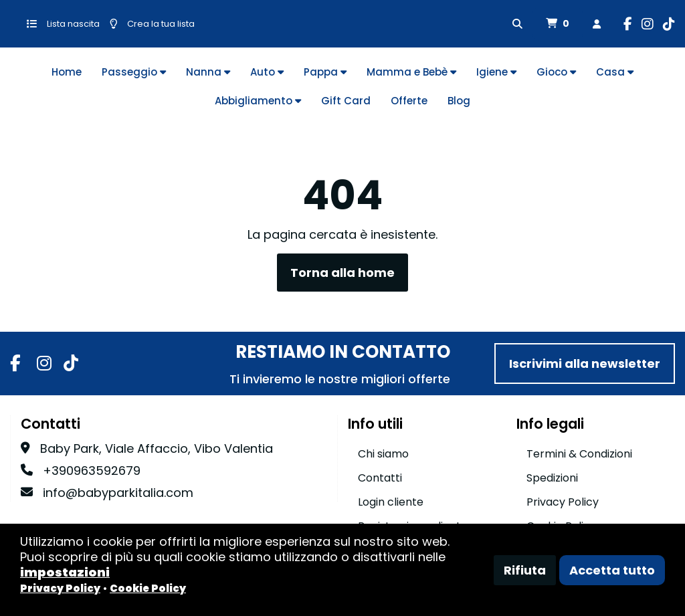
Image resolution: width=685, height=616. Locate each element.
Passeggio (134, 72)
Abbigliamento (258, 101)
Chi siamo (383, 454)
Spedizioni (552, 478)
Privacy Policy (563, 502)
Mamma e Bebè (411, 72)
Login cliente (391, 502)
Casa (615, 72)
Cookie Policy (148, 588)
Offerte (409, 101)
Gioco (556, 72)
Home (67, 72)
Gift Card (346, 101)
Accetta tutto (612, 570)
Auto (267, 72)
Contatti (380, 478)
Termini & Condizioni (579, 454)
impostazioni (65, 572)
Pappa (325, 72)
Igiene (496, 72)
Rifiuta (525, 570)
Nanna (208, 72)
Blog (459, 101)
